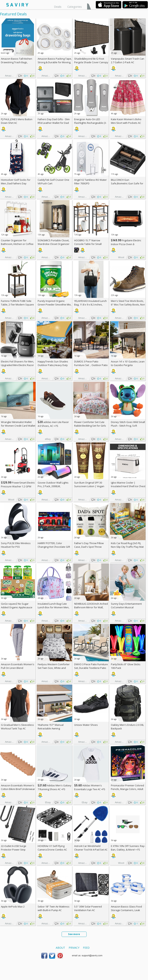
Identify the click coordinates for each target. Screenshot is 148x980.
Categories (75, 6)
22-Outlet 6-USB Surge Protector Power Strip (14, 848)
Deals (58, 6)
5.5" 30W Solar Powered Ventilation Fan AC (88, 908)
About (60, 948)
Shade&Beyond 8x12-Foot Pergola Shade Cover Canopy (91, 60)
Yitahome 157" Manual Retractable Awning (51, 727)
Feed (86, 948)
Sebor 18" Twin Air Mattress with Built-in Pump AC (54, 908)
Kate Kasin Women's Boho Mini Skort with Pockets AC (126, 121)
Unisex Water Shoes (86, 725)
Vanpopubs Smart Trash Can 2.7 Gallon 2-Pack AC (128, 60)
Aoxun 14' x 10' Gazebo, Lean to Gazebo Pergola (128, 363)
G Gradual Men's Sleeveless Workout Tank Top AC (17, 727)
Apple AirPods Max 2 (13, 907)
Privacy (74, 948)
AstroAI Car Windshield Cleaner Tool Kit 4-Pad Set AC (91, 848)
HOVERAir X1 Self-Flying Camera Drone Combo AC (52, 848)
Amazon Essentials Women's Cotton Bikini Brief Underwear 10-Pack (18, 789)
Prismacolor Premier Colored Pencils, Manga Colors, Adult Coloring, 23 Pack (127, 789)
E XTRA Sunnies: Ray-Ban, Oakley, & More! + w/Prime (128, 850)
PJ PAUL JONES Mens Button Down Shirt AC (17, 121)
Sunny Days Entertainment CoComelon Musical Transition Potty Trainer (126, 607)
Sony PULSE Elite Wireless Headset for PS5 (16, 545)
